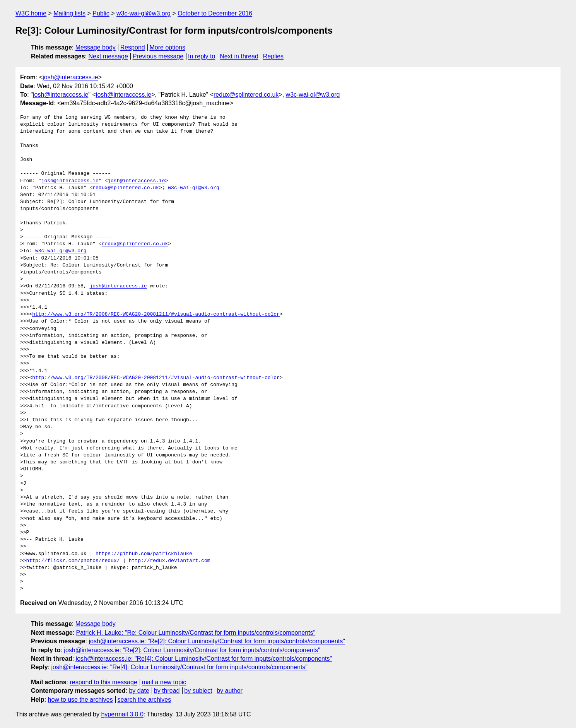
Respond (133, 47)
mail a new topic (164, 682)
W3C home (31, 13)
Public (101, 13)
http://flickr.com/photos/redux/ (73, 561)
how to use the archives (80, 700)
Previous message (158, 56)
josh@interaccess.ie (70, 77)
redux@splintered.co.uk (246, 95)
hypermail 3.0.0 (122, 714)
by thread (167, 691)
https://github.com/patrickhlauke (144, 554)
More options (168, 47)
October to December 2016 (215, 13)
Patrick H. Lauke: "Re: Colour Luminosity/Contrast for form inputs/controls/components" (196, 633)
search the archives (144, 700)
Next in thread (239, 56)
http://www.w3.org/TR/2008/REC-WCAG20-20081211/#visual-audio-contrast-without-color (156, 314)
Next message (108, 56)
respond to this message (103, 682)
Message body (96, 47)
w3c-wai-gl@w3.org (144, 13)
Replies (273, 56)
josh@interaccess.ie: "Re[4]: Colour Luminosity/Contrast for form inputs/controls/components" (204, 659)
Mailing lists (69, 13)
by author (230, 691)
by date (139, 691)
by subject (198, 691)
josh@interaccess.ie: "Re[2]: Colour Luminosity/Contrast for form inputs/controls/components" (217, 641)
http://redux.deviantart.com (170, 561)
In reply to (202, 56)
